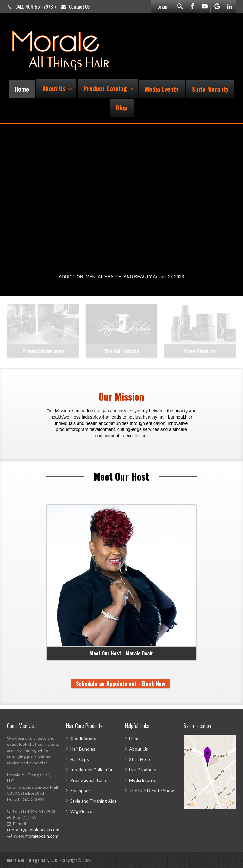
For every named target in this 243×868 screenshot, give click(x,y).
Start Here (140, 759)
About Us (57, 88)
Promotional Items (89, 780)
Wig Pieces (81, 811)
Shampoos (81, 790)
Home (22, 89)
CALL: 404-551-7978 (30, 6)
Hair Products (143, 770)
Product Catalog (108, 88)
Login (162, 6)
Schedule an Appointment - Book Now (121, 684)
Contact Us (75, 6)
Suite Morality (210, 89)
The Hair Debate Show (152, 790)
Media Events (162, 89)
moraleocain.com (42, 836)
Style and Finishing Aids (93, 801)
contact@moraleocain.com (33, 830)
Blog (122, 107)
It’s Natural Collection (92, 770)
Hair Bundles (83, 749)
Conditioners (83, 738)
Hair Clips (80, 759)
